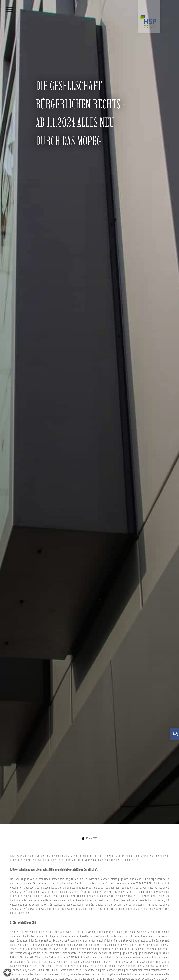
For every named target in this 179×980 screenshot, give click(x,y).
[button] (7, 973)
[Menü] (10, 10)
